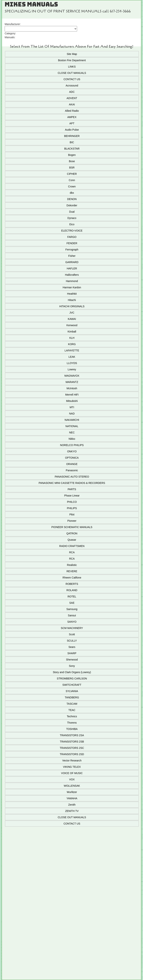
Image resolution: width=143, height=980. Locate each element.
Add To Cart (71, 881)
